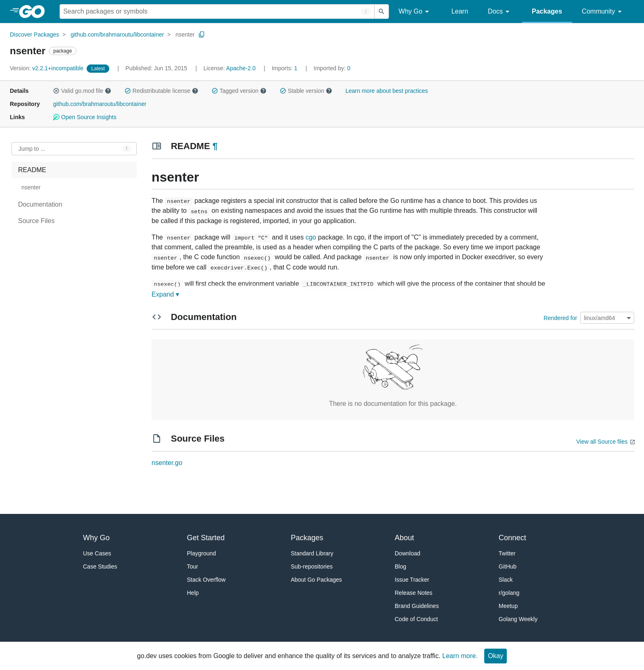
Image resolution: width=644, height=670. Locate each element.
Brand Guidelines (417, 606)
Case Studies (100, 566)
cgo (311, 237)
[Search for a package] (217, 12)
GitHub (508, 566)
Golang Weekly (518, 619)
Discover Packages (34, 35)
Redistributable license (161, 91)
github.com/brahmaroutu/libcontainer (117, 35)
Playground (201, 553)
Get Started (206, 538)
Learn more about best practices (387, 91)
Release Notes (414, 593)
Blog (400, 566)
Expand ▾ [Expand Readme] (165, 294)
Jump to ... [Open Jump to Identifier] (32, 149)
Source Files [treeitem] (36, 221)
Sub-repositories (312, 566)
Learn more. (460, 656)
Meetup (508, 606)
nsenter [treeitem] (31, 187)
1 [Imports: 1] (285, 68)
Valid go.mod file (82, 91)
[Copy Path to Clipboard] (202, 35)
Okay (496, 656)
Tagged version (239, 91)
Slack (506, 580)
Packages (547, 11)
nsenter (185, 35)
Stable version (306, 91)
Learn (460, 11)
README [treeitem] (32, 170)
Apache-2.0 (241, 68)
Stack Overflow (206, 580)
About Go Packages (316, 580)
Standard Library (312, 553)
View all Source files (602, 442)
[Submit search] (382, 12)
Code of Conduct (416, 619)
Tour (192, 566)
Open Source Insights (85, 117)
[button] (56, 91)
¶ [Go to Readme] (215, 146)
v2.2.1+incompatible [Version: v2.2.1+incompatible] (47, 68)
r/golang (509, 593)
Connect (512, 538)
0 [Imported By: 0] (332, 68)
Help (193, 593)
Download (407, 553)
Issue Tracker (412, 580)
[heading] (35, 12)
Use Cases (97, 553)
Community (603, 12)
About (404, 538)
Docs (500, 12)
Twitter (507, 553)
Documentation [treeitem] (40, 204)
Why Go (415, 12)
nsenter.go (167, 463)
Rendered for (560, 318)
